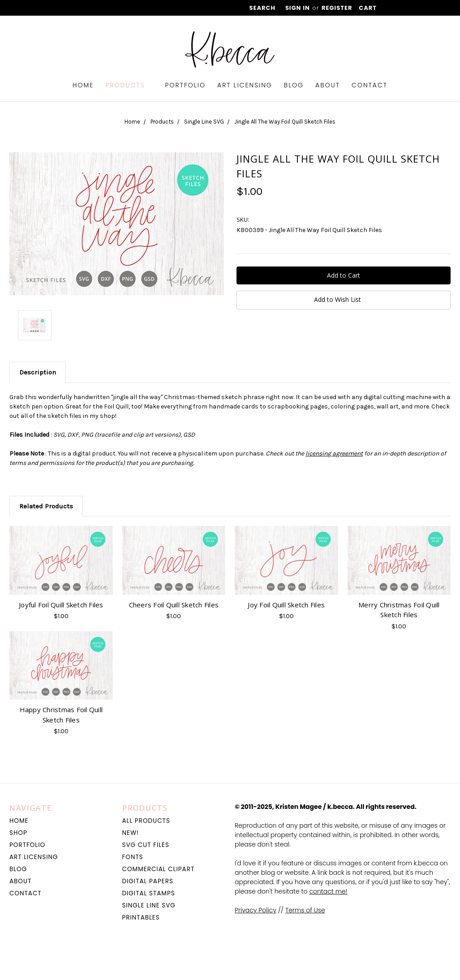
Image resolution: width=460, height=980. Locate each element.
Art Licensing (245, 85)
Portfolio (186, 85)
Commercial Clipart (159, 869)
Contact (370, 85)
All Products (146, 821)
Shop (18, 833)
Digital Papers (148, 881)
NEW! (131, 833)
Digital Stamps (149, 893)
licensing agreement (334, 453)
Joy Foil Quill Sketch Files (286, 605)
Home (83, 85)
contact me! (328, 891)
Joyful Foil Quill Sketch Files (61, 605)
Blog (294, 85)
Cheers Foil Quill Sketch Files (174, 605)
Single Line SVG (149, 905)
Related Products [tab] (46, 506)
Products (129, 85)
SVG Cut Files (146, 845)
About (328, 85)
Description (38, 372)
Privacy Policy (256, 910)
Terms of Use (305, 910)
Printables (141, 918)
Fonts (133, 857)
